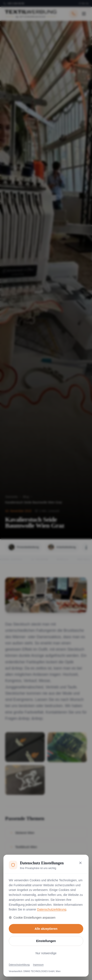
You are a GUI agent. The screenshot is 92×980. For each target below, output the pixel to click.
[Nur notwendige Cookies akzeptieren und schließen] (80, 863)
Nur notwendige (46, 953)
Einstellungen (46, 941)
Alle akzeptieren (46, 929)
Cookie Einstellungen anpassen (32, 918)
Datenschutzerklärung (52, 909)
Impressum (38, 965)
